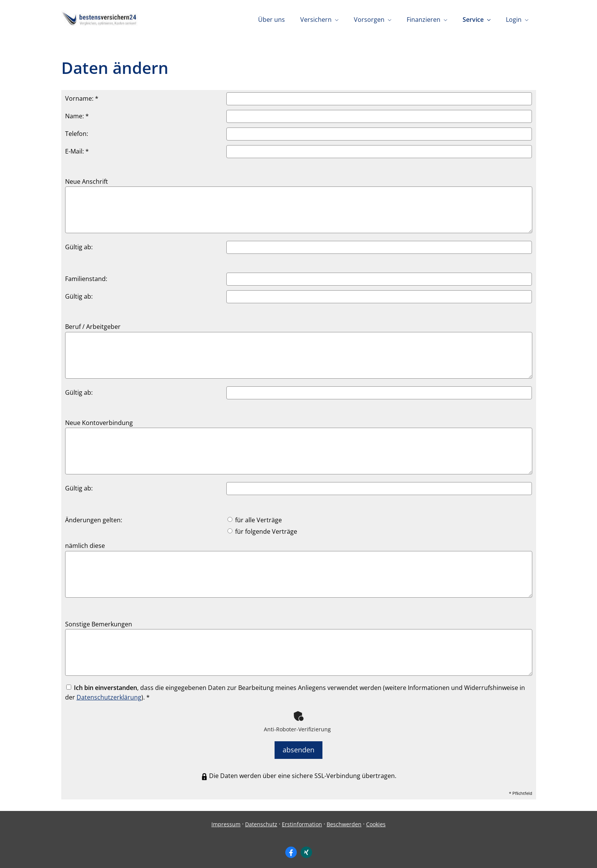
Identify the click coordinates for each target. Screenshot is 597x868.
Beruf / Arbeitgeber (93, 327)
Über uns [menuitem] (272, 20)
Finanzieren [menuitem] (424, 20)
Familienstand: (86, 279)
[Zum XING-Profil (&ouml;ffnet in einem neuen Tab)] (306, 849)
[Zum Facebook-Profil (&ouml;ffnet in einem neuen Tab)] (291, 849)
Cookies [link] (376, 821)
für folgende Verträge (262, 531)
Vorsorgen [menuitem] (369, 20)
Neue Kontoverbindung (99, 423)
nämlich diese (85, 546)
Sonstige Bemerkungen (99, 624)
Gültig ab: (79, 247)
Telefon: (77, 134)
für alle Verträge (255, 520)
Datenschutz (261, 821)
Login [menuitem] (514, 20)
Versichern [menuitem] (316, 20)
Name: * (77, 116)
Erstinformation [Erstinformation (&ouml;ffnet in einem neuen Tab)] (302, 821)
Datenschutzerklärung (109, 697)
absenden (298, 748)
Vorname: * (82, 98)
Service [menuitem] (473, 20)
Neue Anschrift (87, 181)
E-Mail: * (77, 151)
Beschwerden (344, 821)
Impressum (226, 821)
